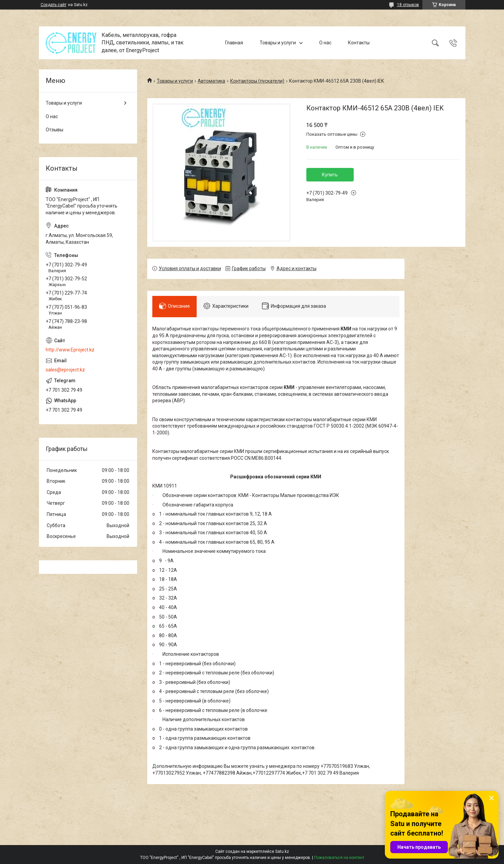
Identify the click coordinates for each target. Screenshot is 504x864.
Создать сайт (53, 5)
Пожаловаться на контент (339, 858)
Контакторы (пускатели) (257, 81)
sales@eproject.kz (65, 370)
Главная (234, 43)
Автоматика (211, 81)
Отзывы (54, 130)
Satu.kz (282, 851)
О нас (325, 43)
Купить (330, 175)
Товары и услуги (278, 43)
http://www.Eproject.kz (70, 350)
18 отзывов (408, 5)
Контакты (359, 43)
